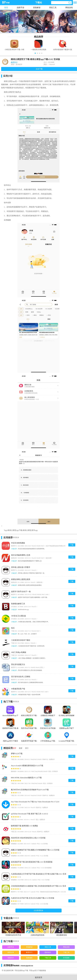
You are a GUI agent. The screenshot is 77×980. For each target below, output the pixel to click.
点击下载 (39, 69)
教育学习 (14, 62)
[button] (35, 53)
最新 (21, 748)
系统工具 (53, 8)
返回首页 (39, 977)
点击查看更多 (38, 910)
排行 (27, 748)
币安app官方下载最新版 (38, 971)
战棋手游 (20, 8)
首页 (6, 8)
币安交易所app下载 (21, 971)
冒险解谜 (37, 8)
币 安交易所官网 (8, 971)
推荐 (14, 748)
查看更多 (16, 537)
